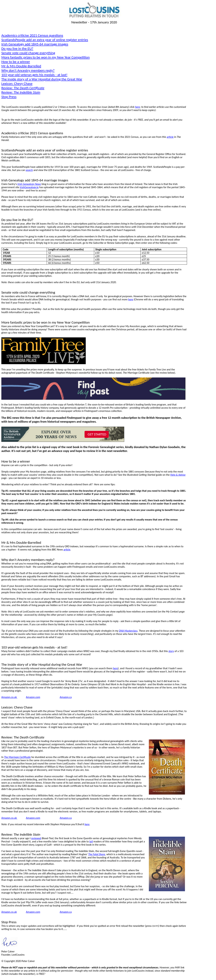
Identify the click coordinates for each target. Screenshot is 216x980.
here (137, 107)
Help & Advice (178, 475)
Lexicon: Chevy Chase (17, 84)
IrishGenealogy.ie (29, 187)
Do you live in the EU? (17, 49)
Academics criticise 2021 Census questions (32, 35)
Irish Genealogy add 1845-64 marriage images (35, 44)
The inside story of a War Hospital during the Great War (42, 79)
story (171, 651)
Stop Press (9, 97)
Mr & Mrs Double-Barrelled (21, 66)
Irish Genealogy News (29, 184)
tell (91, 841)
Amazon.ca (66, 697)
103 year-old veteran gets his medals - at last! (34, 75)
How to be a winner (16, 62)
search (29, 170)
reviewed (36, 838)
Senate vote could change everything (28, 53)
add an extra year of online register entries (45, 40)
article (170, 137)
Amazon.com (33, 697)
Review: (23, 88)
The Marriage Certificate (17, 757)
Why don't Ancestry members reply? (28, 70)
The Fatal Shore (97, 854)
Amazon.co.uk (9, 697)
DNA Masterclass (128, 631)
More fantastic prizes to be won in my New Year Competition (45, 57)
